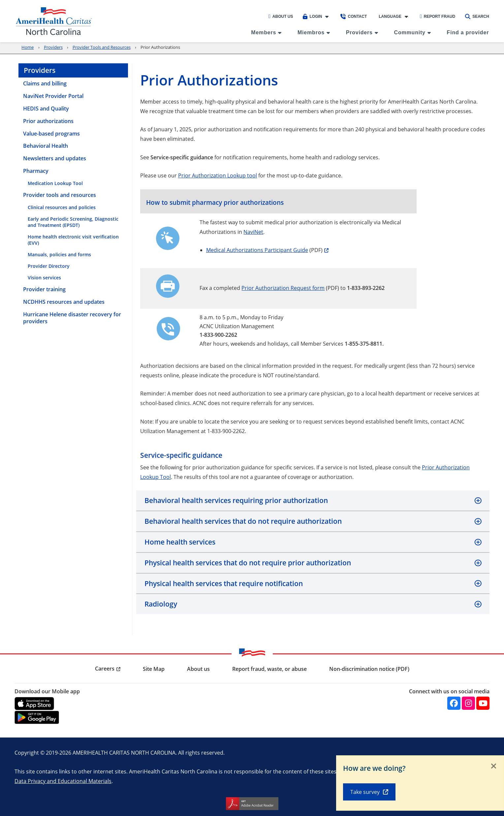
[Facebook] (454, 703)
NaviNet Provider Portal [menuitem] (53, 96)
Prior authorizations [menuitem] (48, 121)
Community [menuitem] (410, 32)
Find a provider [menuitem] (468, 32)
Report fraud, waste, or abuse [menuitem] (269, 669)
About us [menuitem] (198, 669)
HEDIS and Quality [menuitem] (46, 109)
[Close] (494, 767)
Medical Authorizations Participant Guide (257, 250)
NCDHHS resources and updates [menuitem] (64, 302)
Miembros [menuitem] (311, 32)
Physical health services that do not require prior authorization (248, 563)
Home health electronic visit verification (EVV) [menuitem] (73, 240)
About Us (281, 16)
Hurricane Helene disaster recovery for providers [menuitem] (72, 318)
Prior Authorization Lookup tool (218, 175)
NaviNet (253, 232)
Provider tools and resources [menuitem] (60, 195)
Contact (354, 16)
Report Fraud (438, 16)
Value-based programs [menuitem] (51, 134)
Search (477, 16)
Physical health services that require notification (224, 583)
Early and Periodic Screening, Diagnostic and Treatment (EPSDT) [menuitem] (73, 222)
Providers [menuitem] (359, 32)
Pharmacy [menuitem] (36, 171)
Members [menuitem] (264, 32)
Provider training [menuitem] (44, 289)
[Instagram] (468, 703)
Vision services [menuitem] (44, 278)
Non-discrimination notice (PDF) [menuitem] (369, 669)
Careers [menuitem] (105, 669)
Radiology (161, 604)
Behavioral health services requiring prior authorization (236, 500)
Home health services (180, 542)
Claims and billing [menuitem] (45, 83)
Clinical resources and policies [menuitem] (62, 207)
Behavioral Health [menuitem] (46, 146)
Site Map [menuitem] (154, 669)
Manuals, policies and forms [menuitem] (59, 254)
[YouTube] (483, 703)
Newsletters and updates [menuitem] (55, 158)
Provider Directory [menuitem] (49, 266)
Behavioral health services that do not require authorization (243, 521)
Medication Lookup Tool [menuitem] (55, 183)
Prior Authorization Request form (283, 288)
